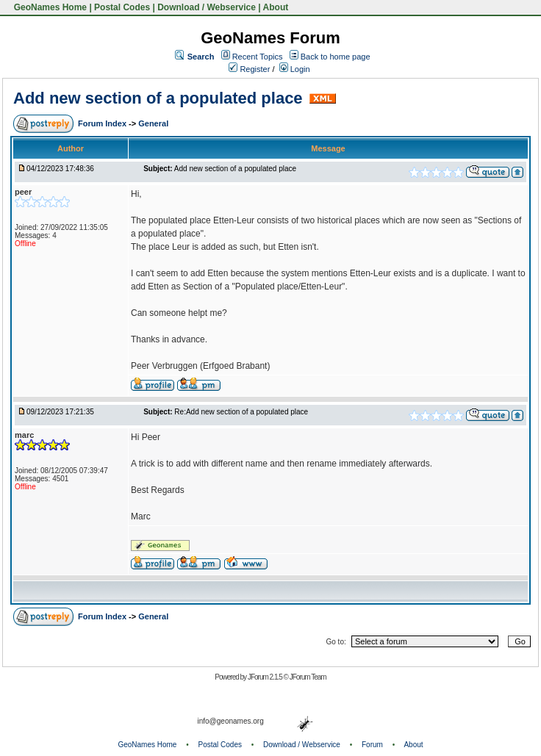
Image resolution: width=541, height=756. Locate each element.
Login (295, 69)
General (153, 123)
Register (249, 69)
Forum (372, 745)
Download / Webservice (207, 7)
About (276, 7)
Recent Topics (258, 57)
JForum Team (308, 677)
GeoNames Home (49, 7)
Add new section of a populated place (158, 98)
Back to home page (336, 57)
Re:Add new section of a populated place (241, 412)
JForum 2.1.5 (266, 677)
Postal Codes (122, 7)
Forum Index (103, 123)
